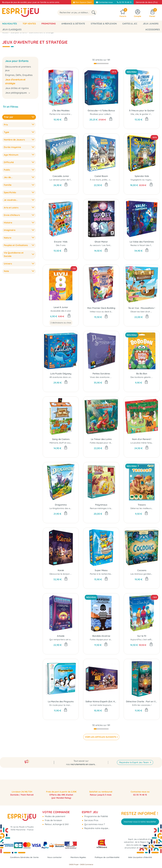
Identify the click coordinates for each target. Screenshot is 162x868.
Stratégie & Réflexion (104, 24)
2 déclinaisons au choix (61, 323)
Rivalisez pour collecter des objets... (107, 114)
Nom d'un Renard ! (142, 439)
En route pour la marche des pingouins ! (69, 705)
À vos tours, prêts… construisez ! (105, 180)
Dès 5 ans (61, 245)
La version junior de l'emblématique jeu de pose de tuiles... (78, 180)
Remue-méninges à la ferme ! (104, 508)
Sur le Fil (142, 636)
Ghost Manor (101, 242)
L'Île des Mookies (61, 111)
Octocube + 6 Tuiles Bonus (101, 111)
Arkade (61, 636)
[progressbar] (101, 64)
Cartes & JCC (130, 24)
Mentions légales (93, 853)
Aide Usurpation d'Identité (81, 857)
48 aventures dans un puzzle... (64, 377)
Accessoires (153, 29)
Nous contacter (68, 853)
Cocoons (142, 570)
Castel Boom (101, 176)
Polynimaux (101, 505)
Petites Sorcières (101, 374)
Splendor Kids (142, 176)
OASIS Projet (74, 864)
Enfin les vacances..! (142, 705)
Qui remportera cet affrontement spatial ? (70, 639)
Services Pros (91, 809)
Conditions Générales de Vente (35, 853)
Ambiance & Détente (73, 24)
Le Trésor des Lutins (101, 439)
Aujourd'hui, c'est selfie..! (142, 639)
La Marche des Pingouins (61, 701)
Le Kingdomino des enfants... (64, 508)
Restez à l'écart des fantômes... (146, 245)
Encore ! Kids (61, 242)
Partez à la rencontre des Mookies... (67, 114)
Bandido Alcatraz (101, 636)
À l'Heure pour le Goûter (142, 111)
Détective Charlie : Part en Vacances (142, 701)
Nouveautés (10, 24)
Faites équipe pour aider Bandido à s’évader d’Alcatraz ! (118, 639)
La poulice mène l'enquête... (144, 443)
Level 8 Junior (61, 307)
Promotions (49, 24)
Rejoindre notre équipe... (97, 817)
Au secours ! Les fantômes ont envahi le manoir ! (114, 245)
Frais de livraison (53, 809)
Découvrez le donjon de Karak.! (65, 574)
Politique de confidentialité (125, 853)
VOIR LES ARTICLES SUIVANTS (100, 737)
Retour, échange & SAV (56, 813)
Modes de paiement (55, 805)
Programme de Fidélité (96, 805)
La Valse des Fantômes (142, 242)
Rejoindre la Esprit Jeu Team (134, 750)
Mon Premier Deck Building (101, 308)
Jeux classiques (12, 29)
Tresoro (142, 505)
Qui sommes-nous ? (94, 813)
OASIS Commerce (87, 864)
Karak (61, 570)
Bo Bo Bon (142, 374)
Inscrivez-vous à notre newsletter (140, 811)
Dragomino (61, 505)
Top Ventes (29, 24)
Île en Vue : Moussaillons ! (142, 308)
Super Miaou (101, 570)
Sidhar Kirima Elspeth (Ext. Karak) (101, 701)
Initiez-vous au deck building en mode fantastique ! (115, 312)
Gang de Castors (61, 439)
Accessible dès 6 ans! (61, 311)
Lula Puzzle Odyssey (61, 374)
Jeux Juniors (151, 24)
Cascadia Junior (61, 176)
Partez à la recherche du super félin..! (108, 574)
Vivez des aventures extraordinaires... (108, 377)
